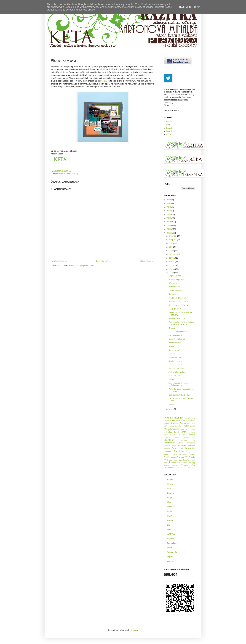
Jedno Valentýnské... (177, 372)
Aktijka (170, 480)
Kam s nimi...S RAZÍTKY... (179, 395)
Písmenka (61, 174)
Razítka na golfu (175, 287)
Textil (189, 463)
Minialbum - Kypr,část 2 (178, 302)
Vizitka (171, 379)
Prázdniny (167, 448)
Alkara (170, 484)
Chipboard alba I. (176, 276)
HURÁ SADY (189, 426)
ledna (172, 409)
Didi (169, 489)
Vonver (170, 561)
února (172, 273)
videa (186, 468)
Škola (179, 463)
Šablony (172, 463)
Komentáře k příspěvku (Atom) (82, 266)
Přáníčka (167, 452)
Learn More (185, 7)
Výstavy (191, 468)
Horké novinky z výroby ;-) (179, 305)
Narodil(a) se (188, 440)
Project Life (178, 448)
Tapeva (170, 557)
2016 (169, 218)
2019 (169, 207)
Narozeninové (174, 350)
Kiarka (170, 520)
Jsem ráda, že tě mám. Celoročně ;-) (178, 384)
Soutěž (167, 457)
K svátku (192, 430)
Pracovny (192, 445)
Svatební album (172, 460)
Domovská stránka (103, 261)
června (172, 258)
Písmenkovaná (175, 343)
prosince (173, 236)
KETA (168, 134)
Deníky (183, 423)
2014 (169, 225)
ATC (186, 418)
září (171, 247)
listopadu (173, 240)
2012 (169, 233)
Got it (197, 7)
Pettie (170, 548)
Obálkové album (170, 446)
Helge (170, 498)
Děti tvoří (191, 423)
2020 (169, 204)
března (172, 269)
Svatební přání (185, 460)
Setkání (167, 454)
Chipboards (171, 429)
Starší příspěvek (147, 261)
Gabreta (170, 128)
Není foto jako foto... (177, 368)
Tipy (194, 463)
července (173, 254)
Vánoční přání (188, 465)
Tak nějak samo (175, 365)
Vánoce (175, 465)
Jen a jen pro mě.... (177, 309)
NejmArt (171, 539)
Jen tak (184, 429)
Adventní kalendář (173, 418)
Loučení (176, 437)
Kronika (192, 435)
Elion (168, 125)
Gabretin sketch (175, 335)
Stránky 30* (182, 457)
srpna (172, 251)
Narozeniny (191, 443)
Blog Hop (192, 418)
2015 (169, 222)
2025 (169, 200)
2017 (169, 215)
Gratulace (179, 426)
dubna (172, 265)
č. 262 (104, 81)
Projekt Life (190, 448)
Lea (169, 525)
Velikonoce (168, 468)
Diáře (166, 426)
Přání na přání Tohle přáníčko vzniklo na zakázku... (181, 323)
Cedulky (167, 421)
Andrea (169, 122)
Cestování (175, 420)
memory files (189, 437)
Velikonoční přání (178, 468)
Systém (172, 328)
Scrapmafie (172, 552)
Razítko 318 (174, 294)
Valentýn (167, 465)
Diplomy (171, 426)
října (171, 243)
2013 (169, 229)
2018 (169, 211)
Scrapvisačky (191, 452)
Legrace (167, 437)
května (172, 262)
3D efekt (172, 354)
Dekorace (174, 423)
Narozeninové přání (173, 443)
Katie (169, 511)
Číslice (184, 421)
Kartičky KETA (180, 432)
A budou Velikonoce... (178, 318)
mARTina (171, 534)
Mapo (170, 530)
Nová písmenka (175, 361)
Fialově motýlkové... (177, 280)
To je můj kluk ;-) (175, 376)
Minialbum (169, 440)
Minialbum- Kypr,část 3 (178, 298)
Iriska (170, 502)
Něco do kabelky (175, 283)
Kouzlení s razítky (179, 435)
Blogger (134, 630)
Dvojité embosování (177, 291)
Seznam (174, 455)
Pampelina (172, 543)
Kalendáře (168, 432)
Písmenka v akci (175, 357)
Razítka (69, 174)
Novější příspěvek (59, 261)
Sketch (171, 346)
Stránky (75, 174)
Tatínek (184, 463)
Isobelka (170, 131)
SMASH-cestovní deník (178, 332)
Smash (192, 454)
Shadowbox (183, 455)
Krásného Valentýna (177, 339)
